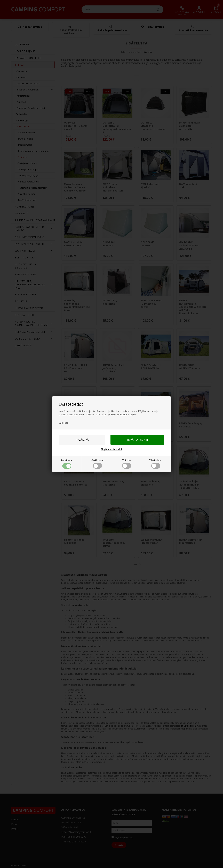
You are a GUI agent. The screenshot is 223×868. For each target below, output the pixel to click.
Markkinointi (97, 464)
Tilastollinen (156, 464)
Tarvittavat (67, 464)
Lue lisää (64, 423)
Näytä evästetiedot (111, 449)
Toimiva (127, 464)
